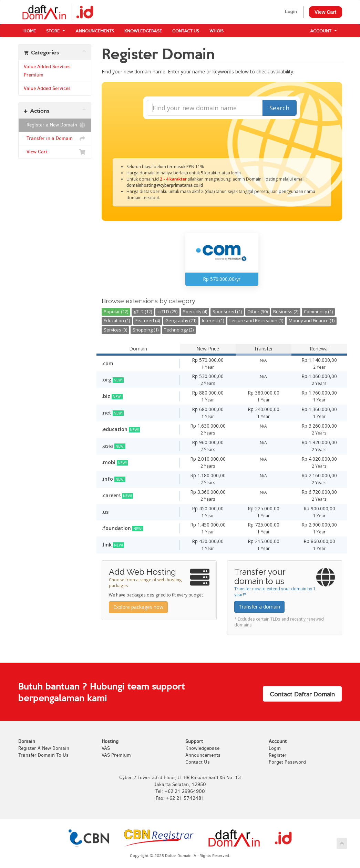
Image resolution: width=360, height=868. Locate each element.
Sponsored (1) (227, 312)
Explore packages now (138, 607)
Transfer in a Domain (55, 139)
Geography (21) (181, 321)
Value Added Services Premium (47, 71)
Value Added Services (47, 88)
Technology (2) (179, 330)
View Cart (326, 12)
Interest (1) (213, 321)
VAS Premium (116, 755)
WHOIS (217, 31)
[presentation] (222, 138)
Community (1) (318, 312)
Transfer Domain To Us (43, 755)
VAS (106, 748)
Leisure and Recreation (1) (256, 321)
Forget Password (287, 762)
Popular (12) (116, 312)
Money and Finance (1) (312, 321)
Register (278, 755)
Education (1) (117, 321)
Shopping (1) (146, 330)
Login (291, 12)
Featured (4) (148, 321)
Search (279, 108)
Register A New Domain (44, 748)
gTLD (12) (143, 312)
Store (56, 31)
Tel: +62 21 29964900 (180, 791)
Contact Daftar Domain (302, 694)
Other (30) (258, 312)
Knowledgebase (143, 31)
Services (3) (115, 330)
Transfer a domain (259, 607)
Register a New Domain (55, 125)
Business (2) (286, 312)
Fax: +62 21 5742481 (180, 798)
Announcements (95, 31)
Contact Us (186, 31)
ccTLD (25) (167, 312)
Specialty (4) (195, 312)
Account (323, 31)
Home (30, 31)
